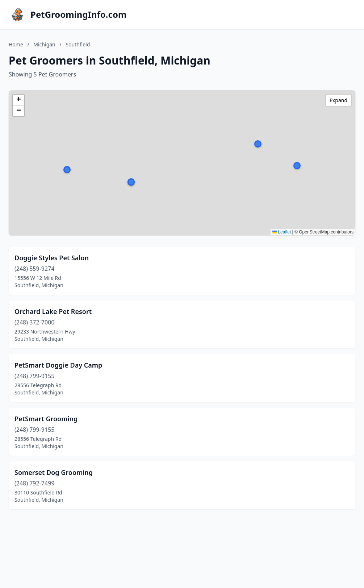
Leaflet (282, 232)
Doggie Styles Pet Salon (52, 258)
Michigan (44, 44)
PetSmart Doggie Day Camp (58, 365)
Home (16, 44)
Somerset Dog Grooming (54, 472)
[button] (297, 166)
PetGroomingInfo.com (78, 15)
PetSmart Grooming (46, 419)
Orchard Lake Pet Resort (53, 311)
